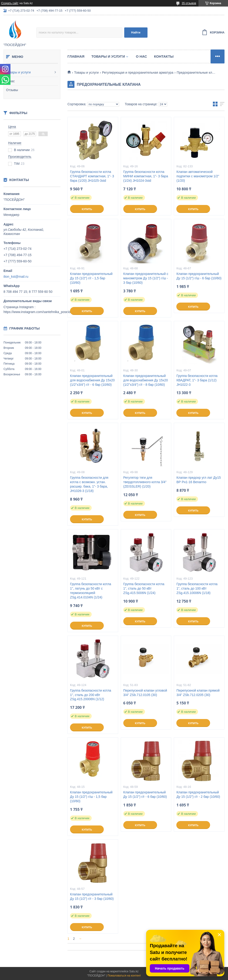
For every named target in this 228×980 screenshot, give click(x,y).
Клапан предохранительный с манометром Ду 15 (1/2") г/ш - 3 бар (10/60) (146, 278)
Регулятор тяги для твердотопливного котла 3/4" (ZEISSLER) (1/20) (145, 482)
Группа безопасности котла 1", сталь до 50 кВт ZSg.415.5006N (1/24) (144, 588)
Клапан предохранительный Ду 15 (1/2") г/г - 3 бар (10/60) (92, 896)
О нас (10, 81)
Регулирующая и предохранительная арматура (138, 73)
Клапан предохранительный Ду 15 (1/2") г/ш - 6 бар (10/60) (199, 276)
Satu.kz (134, 971)
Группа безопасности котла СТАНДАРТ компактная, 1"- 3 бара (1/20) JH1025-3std (92, 176)
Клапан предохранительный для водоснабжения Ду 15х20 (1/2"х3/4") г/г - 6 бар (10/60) (92, 380)
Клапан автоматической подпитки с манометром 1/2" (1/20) (198, 176)
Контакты (164, 56)
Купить (87, 209)
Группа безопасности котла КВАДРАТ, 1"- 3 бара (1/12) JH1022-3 (197, 380)
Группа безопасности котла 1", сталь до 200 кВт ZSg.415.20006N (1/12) (91, 695)
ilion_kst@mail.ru (16, 277)
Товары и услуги (18, 72)
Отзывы (12, 90)
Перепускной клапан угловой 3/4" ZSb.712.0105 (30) (145, 693)
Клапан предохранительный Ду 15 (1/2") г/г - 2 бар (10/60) (198, 794)
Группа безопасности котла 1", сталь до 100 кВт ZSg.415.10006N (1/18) (197, 588)
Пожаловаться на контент (124, 976)
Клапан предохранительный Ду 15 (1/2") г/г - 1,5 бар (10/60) (91, 278)
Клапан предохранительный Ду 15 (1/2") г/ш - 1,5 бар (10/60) (91, 797)
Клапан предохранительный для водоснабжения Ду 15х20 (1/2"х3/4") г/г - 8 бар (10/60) (146, 380)
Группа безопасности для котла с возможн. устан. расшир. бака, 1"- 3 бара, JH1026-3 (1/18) (89, 484)
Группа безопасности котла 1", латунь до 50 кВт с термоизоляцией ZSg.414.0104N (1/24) (91, 591)
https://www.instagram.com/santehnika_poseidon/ (39, 312)
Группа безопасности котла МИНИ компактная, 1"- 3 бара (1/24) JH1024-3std (146, 176)
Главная (76, 56)
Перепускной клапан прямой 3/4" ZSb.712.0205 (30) (198, 693)
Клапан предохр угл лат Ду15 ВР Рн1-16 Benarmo (199, 480)
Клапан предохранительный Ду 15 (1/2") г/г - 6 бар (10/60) (145, 794)
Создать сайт (10, 3)
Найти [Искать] (136, 32)
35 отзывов (189, 3)
